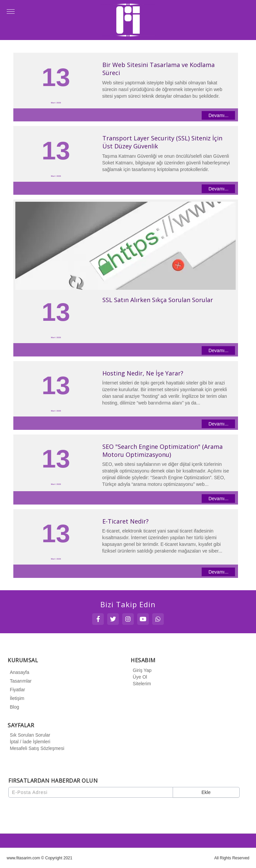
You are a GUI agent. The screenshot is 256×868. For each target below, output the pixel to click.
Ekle (206, 792)
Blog (13, 707)
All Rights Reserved (232, 858)
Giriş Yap (141, 670)
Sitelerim (141, 684)
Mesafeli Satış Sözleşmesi (36, 748)
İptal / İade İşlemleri (29, 742)
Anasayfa (18, 672)
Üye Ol (139, 677)
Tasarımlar (19, 681)
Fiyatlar (16, 690)
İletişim (16, 698)
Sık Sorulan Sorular (29, 735)
